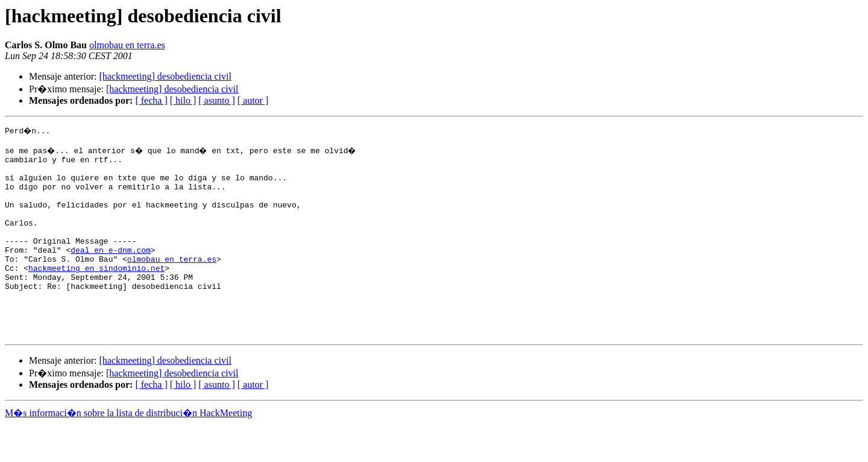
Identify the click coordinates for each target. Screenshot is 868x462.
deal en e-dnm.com (111, 271)
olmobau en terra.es (127, 45)
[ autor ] (253, 100)
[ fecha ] (151, 100)
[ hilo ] (183, 100)
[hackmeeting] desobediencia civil (165, 76)
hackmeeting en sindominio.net (96, 293)
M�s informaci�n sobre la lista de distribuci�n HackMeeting (128, 451)
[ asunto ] (216, 100)
